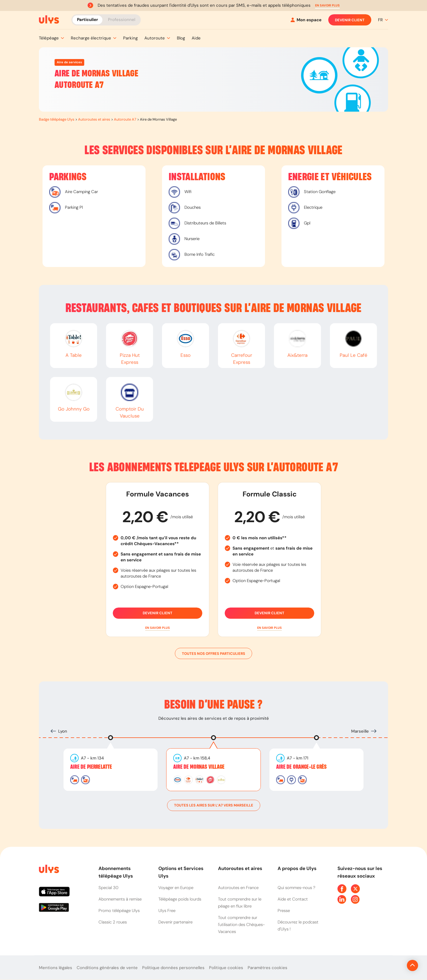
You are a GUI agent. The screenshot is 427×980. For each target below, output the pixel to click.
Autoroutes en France (238, 888)
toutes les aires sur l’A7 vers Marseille (214, 805)
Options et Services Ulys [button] (181, 872)
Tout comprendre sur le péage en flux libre (240, 903)
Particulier (87, 20)
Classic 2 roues (113, 922)
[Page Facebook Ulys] (342, 889)
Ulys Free (167, 911)
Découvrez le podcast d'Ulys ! (298, 926)
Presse (284, 911)
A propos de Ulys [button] (297, 868)
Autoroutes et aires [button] (240, 868)
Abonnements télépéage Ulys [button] (116, 872)
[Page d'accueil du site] (48, 870)
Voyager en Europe (176, 888)
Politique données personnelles (173, 968)
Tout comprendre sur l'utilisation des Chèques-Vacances (241, 925)
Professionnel (122, 20)
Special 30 (108, 888)
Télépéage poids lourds (180, 899)
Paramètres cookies (268, 968)
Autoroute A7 (125, 119)
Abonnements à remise (120, 899)
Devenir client (350, 20)
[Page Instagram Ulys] (355, 899)
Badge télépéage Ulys (57, 119)
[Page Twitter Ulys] (355, 889)
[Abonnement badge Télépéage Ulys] (49, 20)
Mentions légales (56, 968)
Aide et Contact (293, 899)
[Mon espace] (306, 20)
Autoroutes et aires (94, 119)
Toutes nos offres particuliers (213, 653)
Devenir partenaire (175, 922)
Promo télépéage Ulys (119, 911)
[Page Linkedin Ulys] (342, 899)
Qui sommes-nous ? (296, 888)
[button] (327, 5)
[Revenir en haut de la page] (394, 965)
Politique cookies (226, 968)
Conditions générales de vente (107, 968)
